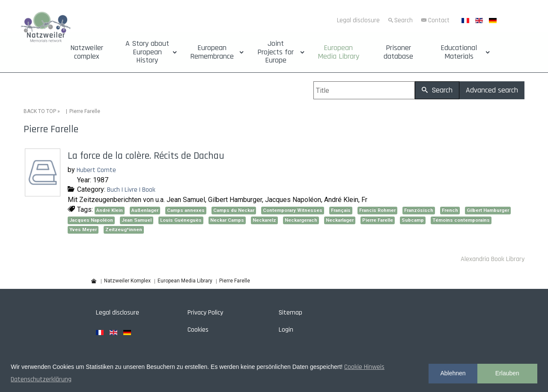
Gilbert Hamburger (488, 210)
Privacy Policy (205, 313)
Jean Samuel (137, 220)
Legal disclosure (358, 20)
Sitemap (290, 313)
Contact (439, 20)
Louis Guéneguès (181, 220)
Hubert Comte (96, 170)
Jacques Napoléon (91, 220)
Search (404, 20)
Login (286, 330)
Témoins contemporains (461, 220)
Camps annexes (186, 210)
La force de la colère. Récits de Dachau (146, 156)
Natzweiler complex (87, 52)
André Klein (110, 210)
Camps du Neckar (234, 210)
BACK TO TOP (40, 111)
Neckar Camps (227, 220)
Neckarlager (340, 220)
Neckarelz (264, 220)
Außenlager (145, 210)
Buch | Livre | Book (131, 190)
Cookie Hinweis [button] (364, 367)
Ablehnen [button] (453, 373)
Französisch (419, 210)
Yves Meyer (83, 230)
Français (341, 210)
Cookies (198, 330)
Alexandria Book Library (493, 259)
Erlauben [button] (507, 373)
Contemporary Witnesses (293, 210)
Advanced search (492, 90)
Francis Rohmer (377, 210)
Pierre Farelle (378, 220)
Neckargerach (301, 220)
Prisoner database (398, 52)
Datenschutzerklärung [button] (41, 379)
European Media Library (338, 52)
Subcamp (413, 220)
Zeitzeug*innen (124, 230)
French (450, 210)
